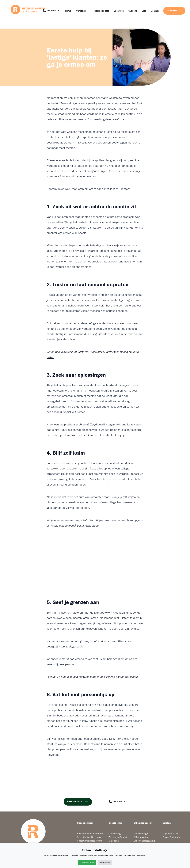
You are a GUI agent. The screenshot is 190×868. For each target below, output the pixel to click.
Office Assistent (142, 837)
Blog (144, 11)
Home (68, 11)
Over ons (133, 11)
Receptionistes (102, 11)
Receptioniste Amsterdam (90, 834)
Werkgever (81, 11)
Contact (155, 11)
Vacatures (119, 11)
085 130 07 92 (52, 11)
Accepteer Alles (87, 862)
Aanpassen (105, 862)
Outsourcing (115, 834)
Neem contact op (78, 802)
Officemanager (141, 834)
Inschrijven (174, 11)
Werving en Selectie (118, 837)
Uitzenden (114, 841)
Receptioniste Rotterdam (89, 841)
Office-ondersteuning (144, 841)
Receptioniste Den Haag (89, 837)
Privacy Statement (172, 837)
